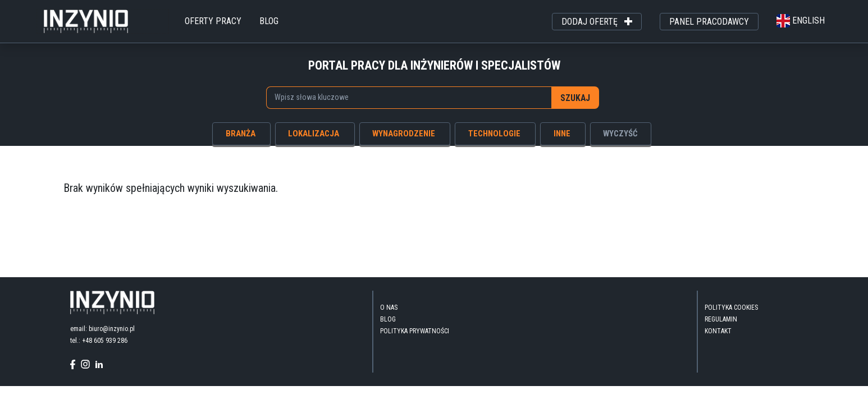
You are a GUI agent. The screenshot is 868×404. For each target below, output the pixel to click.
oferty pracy (213, 21)
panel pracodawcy (709, 22)
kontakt (718, 331)
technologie (494, 134)
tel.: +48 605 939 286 (99, 341)
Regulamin (721, 319)
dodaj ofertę (597, 22)
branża (241, 134)
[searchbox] (403, 97)
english (801, 20)
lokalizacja (314, 134)
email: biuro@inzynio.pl (102, 329)
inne (562, 134)
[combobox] (409, 98)
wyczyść (620, 134)
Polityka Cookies (731, 307)
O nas (389, 307)
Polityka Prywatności (415, 331)
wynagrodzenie (404, 134)
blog (269, 21)
